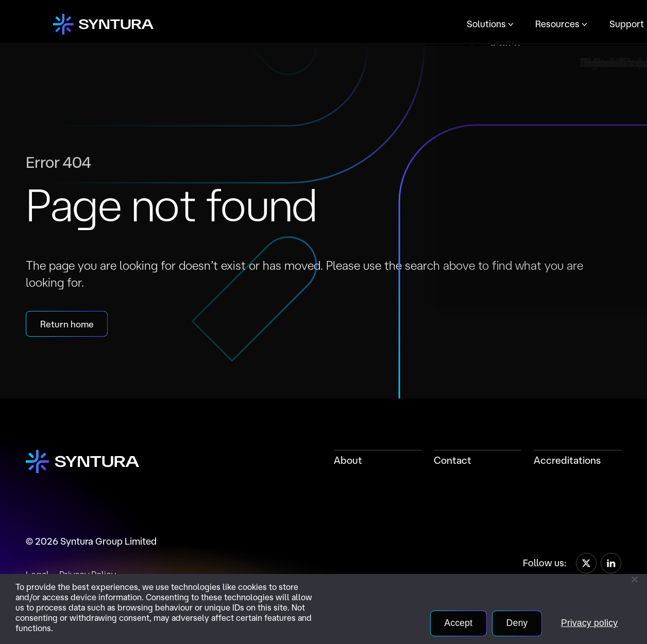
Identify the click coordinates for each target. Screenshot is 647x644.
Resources (295, 24)
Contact (453, 462)
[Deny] (634, 579)
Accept (453, 623)
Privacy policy (588, 623)
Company (421, 24)
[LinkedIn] (611, 564)
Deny (513, 623)
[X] (586, 564)
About (348, 462)
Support (363, 24)
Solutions (225, 24)
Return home (68, 325)
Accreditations (567, 462)
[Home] (102, 25)
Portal (481, 24)
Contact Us (536, 25)
